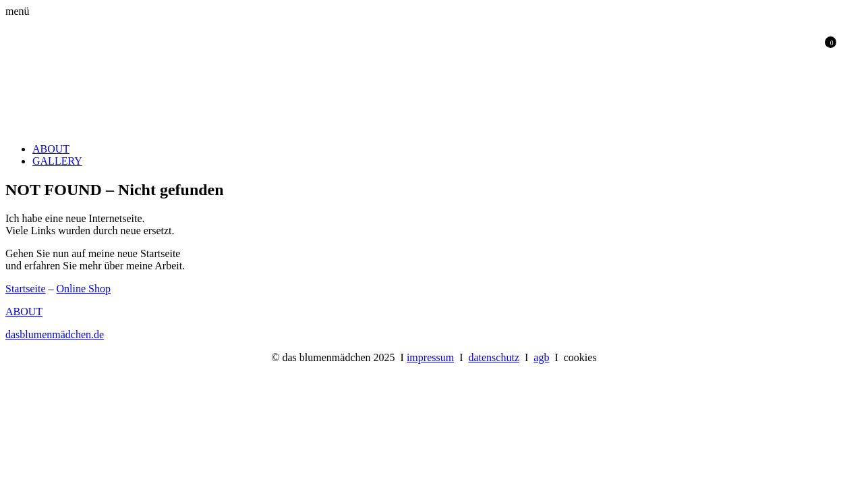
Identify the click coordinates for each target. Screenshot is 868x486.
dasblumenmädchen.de (55, 334)
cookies (580, 357)
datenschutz (494, 357)
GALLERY (57, 161)
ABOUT (51, 149)
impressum (430, 357)
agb (541, 357)
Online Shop (84, 289)
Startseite (26, 289)
